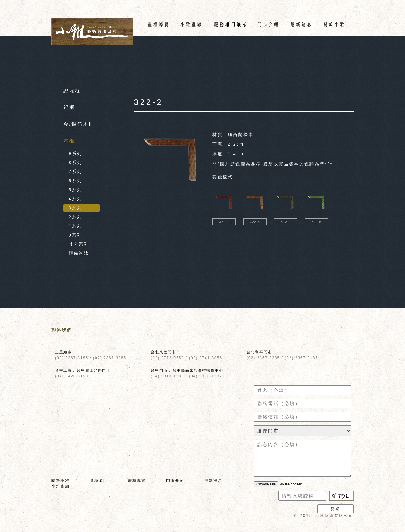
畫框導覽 (137, 480)
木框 (69, 141)
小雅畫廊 (60, 486)
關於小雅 (60, 480)
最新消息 (213, 480)
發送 (335, 508)
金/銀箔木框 (79, 124)
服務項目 (99, 480)
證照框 (72, 91)
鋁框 (69, 107)
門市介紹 (175, 480)
